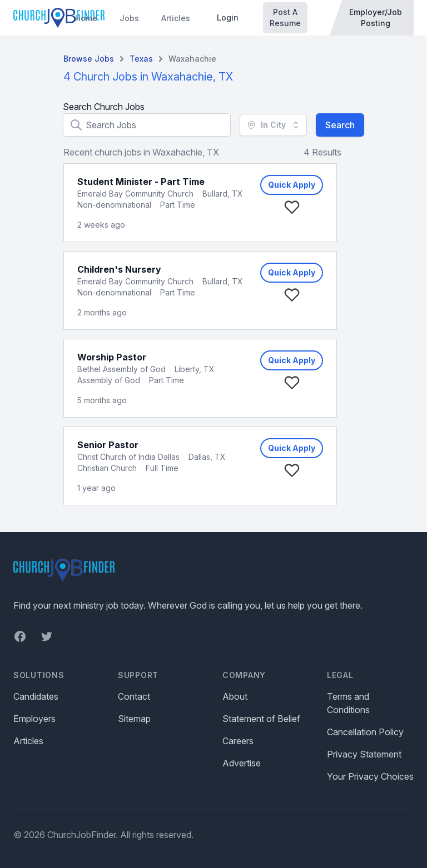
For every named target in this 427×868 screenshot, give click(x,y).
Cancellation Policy (365, 732)
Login (228, 17)
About (235, 696)
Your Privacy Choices (370, 776)
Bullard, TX (223, 194)
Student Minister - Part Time (141, 182)
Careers (238, 741)
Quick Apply (292, 185)
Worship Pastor (112, 357)
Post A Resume (285, 17)
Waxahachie (192, 59)
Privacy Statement (364, 754)
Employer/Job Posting (376, 17)
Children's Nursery (119, 269)
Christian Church (107, 468)
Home (86, 18)
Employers (34, 719)
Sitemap (134, 719)
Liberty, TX (195, 369)
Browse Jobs (89, 59)
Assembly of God (109, 380)
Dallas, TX (207, 457)
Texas (141, 59)
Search (340, 125)
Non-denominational (114, 205)
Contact (134, 696)
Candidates (36, 696)
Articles (176, 18)
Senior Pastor (108, 445)
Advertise (242, 763)
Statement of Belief (261, 719)
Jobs (129, 18)
